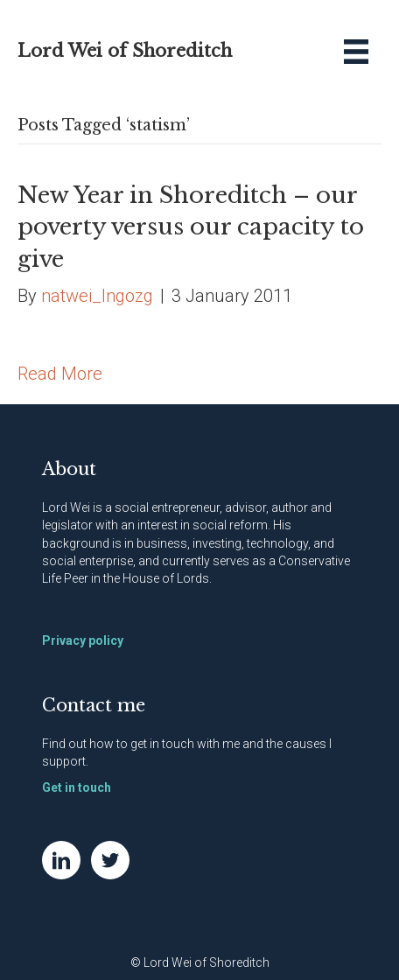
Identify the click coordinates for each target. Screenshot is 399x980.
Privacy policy (83, 640)
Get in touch (77, 787)
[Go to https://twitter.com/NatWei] (110, 860)
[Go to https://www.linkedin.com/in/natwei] (61, 860)
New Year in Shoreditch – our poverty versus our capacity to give (191, 227)
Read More (60, 374)
